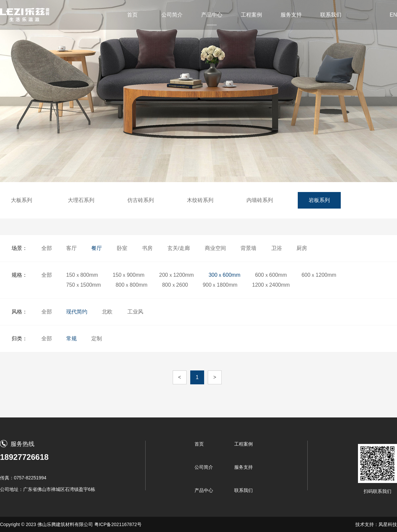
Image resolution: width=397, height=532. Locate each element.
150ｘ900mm (129, 275)
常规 (71, 339)
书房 (147, 248)
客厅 (71, 248)
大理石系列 (81, 200)
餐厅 (97, 248)
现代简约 (77, 312)
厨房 (302, 248)
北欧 (107, 312)
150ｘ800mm (82, 275)
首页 (132, 15)
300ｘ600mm (224, 275)
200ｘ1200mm (176, 275)
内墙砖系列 (260, 200)
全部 (47, 248)
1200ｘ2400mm (271, 285)
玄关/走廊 (179, 248)
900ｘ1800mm (220, 285)
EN (393, 15)
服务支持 (291, 15)
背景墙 (248, 248)
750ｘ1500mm (84, 285)
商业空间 (215, 248)
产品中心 (212, 15)
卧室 (122, 248)
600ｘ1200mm (319, 275)
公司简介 (172, 15)
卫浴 (277, 248)
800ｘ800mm (131, 285)
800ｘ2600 (175, 285)
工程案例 (251, 15)
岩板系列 (319, 200)
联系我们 (331, 15)
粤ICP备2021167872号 (118, 524)
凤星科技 (388, 524)
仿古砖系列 (141, 200)
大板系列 (22, 200)
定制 (97, 339)
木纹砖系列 (200, 200)
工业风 (135, 312)
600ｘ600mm (271, 275)
